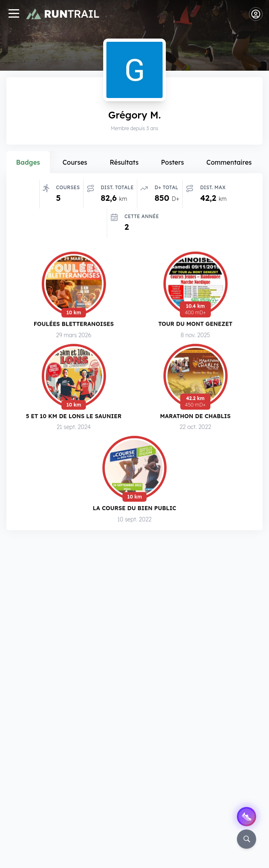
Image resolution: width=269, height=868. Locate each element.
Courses (75, 162)
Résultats (124, 162)
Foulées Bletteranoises (74, 324)
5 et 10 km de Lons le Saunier (74, 417)
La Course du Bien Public (134, 510)
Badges (28, 162)
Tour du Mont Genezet (195, 324)
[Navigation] (14, 14)
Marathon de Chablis (196, 418)
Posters (172, 162)
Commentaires (229, 162)
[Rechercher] (247, 839)
